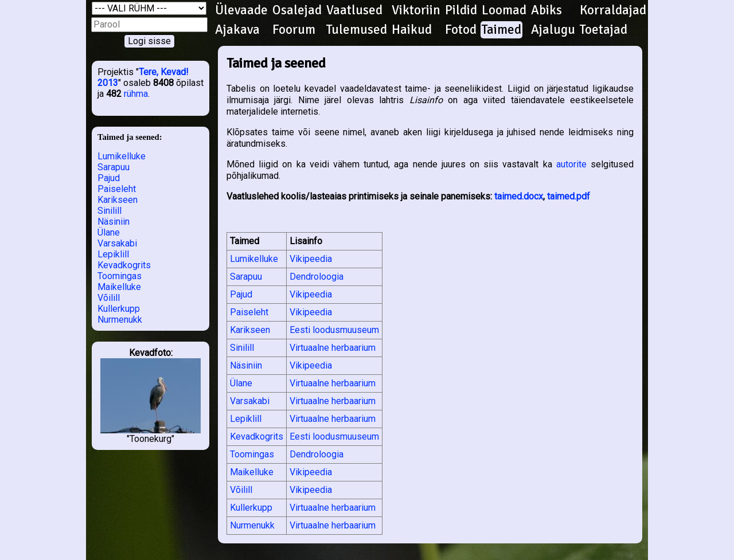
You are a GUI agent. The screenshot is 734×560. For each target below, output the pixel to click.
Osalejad (297, 10)
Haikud (412, 30)
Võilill (109, 298)
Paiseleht (117, 189)
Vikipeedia (311, 259)
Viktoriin (416, 10)
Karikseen (118, 200)
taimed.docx (519, 196)
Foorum (294, 30)
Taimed (501, 30)
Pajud (109, 178)
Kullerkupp (119, 309)
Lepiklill (113, 254)
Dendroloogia (317, 277)
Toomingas (120, 276)
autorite (571, 164)
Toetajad (604, 30)
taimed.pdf (569, 196)
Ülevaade (241, 10)
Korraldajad (613, 10)
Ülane (109, 232)
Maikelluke (119, 287)
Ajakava (237, 30)
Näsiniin (114, 222)
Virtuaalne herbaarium (333, 348)
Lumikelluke (122, 156)
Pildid (461, 10)
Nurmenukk (120, 320)
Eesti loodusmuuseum (334, 330)
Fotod (461, 30)
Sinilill (110, 211)
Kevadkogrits (124, 265)
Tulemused (357, 30)
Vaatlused (354, 10)
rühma (136, 94)
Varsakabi (117, 243)
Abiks (546, 10)
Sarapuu (114, 167)
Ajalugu (553, 30)
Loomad (504, 10)
